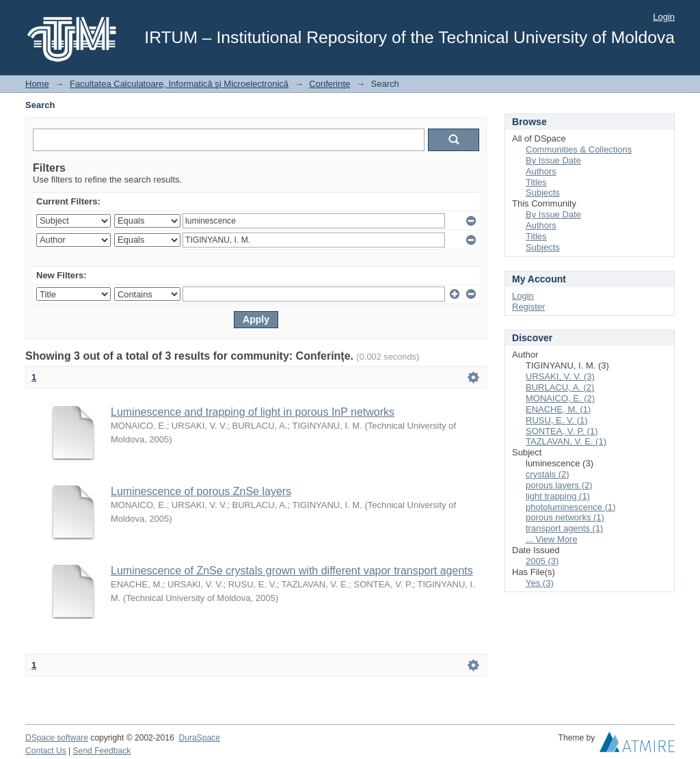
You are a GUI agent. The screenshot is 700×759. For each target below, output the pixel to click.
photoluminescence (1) (571, 507)
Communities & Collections (579, 149)
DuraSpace (199, 738)
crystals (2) (548, 474)
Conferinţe (329, 84)
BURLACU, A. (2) (560, 387)
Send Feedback (102, 751)
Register (528, 307)
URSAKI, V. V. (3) (560, 376)
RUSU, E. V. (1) (557, 420)
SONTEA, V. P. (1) (562, 431)
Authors (541, 171)
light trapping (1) (558, 496)
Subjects (543, 192)
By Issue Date (553, 160)
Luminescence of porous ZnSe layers (201, 491)
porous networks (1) (565, 517)
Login (664, 17)
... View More (552, 539)
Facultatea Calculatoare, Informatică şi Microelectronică (179, 84)
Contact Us (46, 751)
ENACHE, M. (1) (558, 409)
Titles (536, 182)
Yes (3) (540, 583)
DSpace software (57, 738)
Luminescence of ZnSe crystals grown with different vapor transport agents (292, 571)
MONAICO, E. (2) (560, 398)
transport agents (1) (564, 528)
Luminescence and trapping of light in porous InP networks (253, 412)
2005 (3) (542, 561)
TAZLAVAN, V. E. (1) (566, 441)
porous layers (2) (559, 485)
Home (37, 84)
